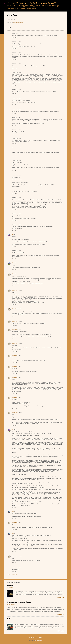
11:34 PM (15, 210)
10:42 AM (15, 339)
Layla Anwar (15, 274)
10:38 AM (15, 305)
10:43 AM (15, 351)
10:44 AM (15, 373)
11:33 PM (15, 194)
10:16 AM (15, 552)
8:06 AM (14, 113)
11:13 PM (15, 171)
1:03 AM (14, 85)
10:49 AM (15, 408)
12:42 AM (15, 68)
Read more (61, 598)
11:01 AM (15, 247)
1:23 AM (14, 94)
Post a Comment (12, 575)
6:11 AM (14, 571)
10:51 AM (15, 426)
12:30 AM (15, 38)
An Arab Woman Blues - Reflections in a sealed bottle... (33, 3)
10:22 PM (15, 529)
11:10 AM (15, 259)
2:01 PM (14, 563)
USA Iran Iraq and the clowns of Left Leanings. (19, 602)
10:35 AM (15, 286)
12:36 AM (15, 49)
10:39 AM (15, 317)
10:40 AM (15, 325)
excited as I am (18, 23)
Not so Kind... (10, 586)
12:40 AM (15, 60)
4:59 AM (14, 230)
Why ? (8, 619)
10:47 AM (15, 393)
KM (13, 235)
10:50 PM (15, 270)
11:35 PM (15, 221)
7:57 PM (14, 518)
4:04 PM (14, 126)
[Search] (66, 4)
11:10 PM (15, 156)
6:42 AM (14, 105)
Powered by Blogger (36, 637)
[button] (64, 15)
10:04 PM (15, 144)
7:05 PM (14, 507)
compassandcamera (39, 640)
